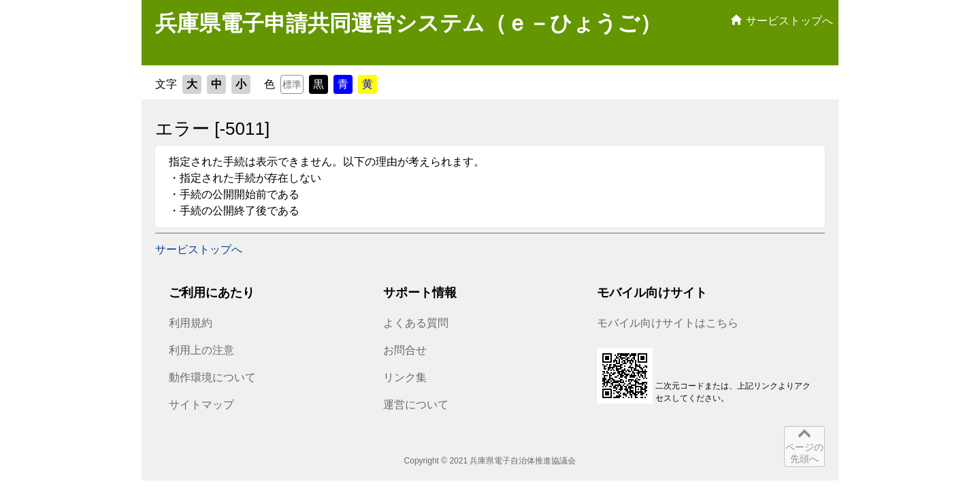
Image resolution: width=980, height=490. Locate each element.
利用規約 (191, 323)
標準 (292, 84)
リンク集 (405, 377)
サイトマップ (201, 405)
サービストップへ (199, 249)
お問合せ (405, 350)
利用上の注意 (201, 350)
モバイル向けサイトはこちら (668, 323)
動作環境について (212, 377)
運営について (416, 405)
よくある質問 (416, 323)
